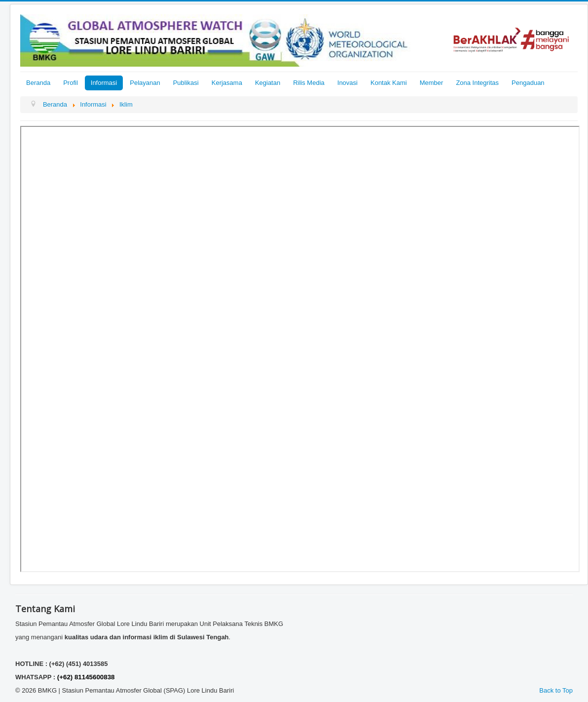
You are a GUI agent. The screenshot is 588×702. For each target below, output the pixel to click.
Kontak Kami (389, 83)
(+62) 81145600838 (86, 677)
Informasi (104, 83)
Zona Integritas (477, 83)
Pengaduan (528, 83)
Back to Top (556, 690)
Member (432, 83)
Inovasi (348, 83)
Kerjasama (227, 83)
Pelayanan (145, 83)
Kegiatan (268, 83)
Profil (71, 83)
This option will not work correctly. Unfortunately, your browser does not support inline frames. (300, 349)
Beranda (38, 83)
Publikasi (186, 83)
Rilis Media (309, 83)
